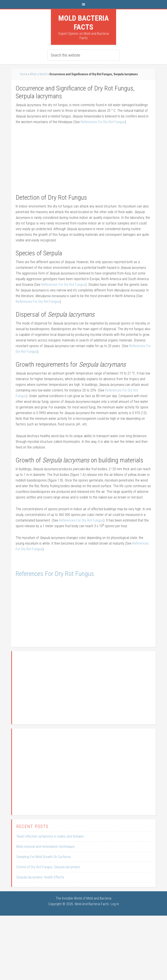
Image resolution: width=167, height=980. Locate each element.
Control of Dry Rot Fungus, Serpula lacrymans (48, 867)
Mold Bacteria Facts (83, 23)
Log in (115, 904)
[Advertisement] (84, 161)
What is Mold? (38, 74)
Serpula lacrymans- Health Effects (40, 877)
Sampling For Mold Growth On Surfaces (44, 857)
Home (24, 74)
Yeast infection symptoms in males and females (50, 836)
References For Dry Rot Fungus (102, 122)
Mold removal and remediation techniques (46, 847)
